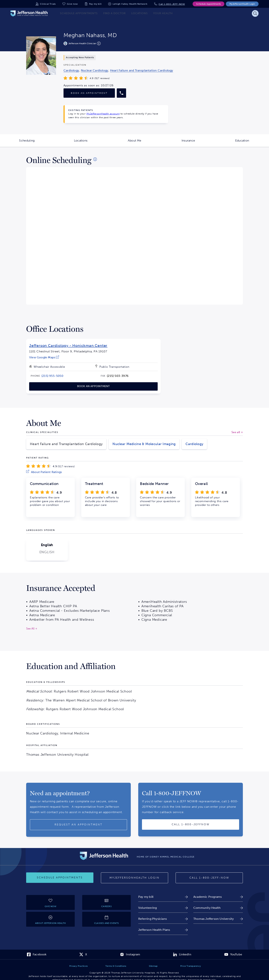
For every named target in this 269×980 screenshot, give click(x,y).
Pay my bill (95, 4)
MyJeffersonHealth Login (242, 4)
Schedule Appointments (208, 4)
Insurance (198, 143)
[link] (71, 70)
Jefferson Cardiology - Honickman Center (68, 345)
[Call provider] (121, 93)
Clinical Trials (48, 4)
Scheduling (36, 143)
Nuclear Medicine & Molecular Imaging (144, 444)
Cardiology (194, 444)
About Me (145, 143)
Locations (91, 143)
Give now (72, 4)
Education (252, 143)
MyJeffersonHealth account (103, 114)
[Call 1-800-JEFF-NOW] (209, 878)
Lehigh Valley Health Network (130, 4)
